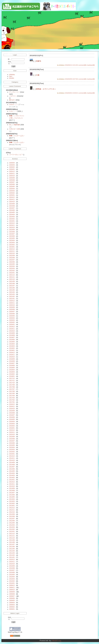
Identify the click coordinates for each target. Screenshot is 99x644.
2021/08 (12, 284)
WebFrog (57, 641)
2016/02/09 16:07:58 (71, 79)
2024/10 (12, 202)
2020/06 (12, 314)
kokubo (12, 78)
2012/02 (12, 529)
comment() (82, 65)
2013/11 (12, 484)
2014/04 (12, 473)
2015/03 (12, 450)
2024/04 (12, 215)
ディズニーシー (15, 92)
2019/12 (12, 327)
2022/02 (12, 271)
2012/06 (12, 521)
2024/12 (12, 197)
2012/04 (12, 525)
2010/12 (12, 560)
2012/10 (12, 512)
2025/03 (12, 191)
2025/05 (12, 187)
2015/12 (12, 430)
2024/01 (12, 221)
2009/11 (12, 588)
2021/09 (12, 281)
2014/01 (12, 480)
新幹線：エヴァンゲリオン (46, 89)
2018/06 (12, 365)
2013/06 (12, 495)
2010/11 (12, 562)
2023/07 (12, 234)
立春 (38, 75)
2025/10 (12, 176)
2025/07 (12, 182)
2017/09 (12, 385)
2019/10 (12, 331)
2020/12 (12, 301)
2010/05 (12, 575)
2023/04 (12, 240)
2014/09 (12, 463)
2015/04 (12, 447)
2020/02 (12, 322)
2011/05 (12, 549)
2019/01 (12, 350)
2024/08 (12, 206)
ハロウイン (13, 96)
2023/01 (12, 247)
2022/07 (12, 260)
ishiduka (12, 75)
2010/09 (12, 566)
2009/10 (12, 590)
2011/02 (12, 555)
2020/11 (12, 303)
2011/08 (12, 542)
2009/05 (12, 601)
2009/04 (12, 603)
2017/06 (12, 391)
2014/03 (12, 475)
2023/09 (12, 230)
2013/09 (12, 488)
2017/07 (12, 389)
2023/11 (12, 225)
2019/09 (12, 333)
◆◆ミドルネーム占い (17, 136)
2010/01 (12, 583)
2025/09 (12, 178)
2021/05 (12, 290)
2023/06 (12, 236)
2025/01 (12, 195)
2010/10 (12, 564)
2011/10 (12, 538)
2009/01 (12, 609)
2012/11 (12, 510)
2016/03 (12, 424)
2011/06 (12, 547)
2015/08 (12, 439)
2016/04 (12, 422)
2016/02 (12, 426)
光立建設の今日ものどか (17, 53)
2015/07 (12, 441)
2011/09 (12, 540)
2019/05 (12, 342)
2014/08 (12, 465)
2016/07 (12, 415)
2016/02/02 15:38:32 (71, 93)
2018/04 (12, 370)
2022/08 (12, 258)
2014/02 (12, 478)
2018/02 (12, 374)
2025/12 (12, 171)
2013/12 (12, 482)
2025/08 (12, 180)
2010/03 (12, 579)
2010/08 (12, 568)
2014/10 (12, 460)
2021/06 (12, 288)
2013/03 (12, 501)
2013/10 (12, 486)
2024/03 (12, 217)
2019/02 (12, 348)
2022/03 (12, 268)
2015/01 (12, 454)
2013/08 (12, 491)
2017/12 (12, 378)
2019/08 (12, 335)
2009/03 (12, 605)
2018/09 (12, 359)
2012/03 (12, 527)
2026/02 (12, 167)
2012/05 (12, 523)
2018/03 (12, 372)
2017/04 (12, 396)
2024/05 (12, 212)
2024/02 (12, 219)
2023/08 (12, 232)
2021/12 (12, 275)
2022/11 (12, 251)
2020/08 (12, 309)
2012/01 (12, 532)
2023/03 (12, 243)
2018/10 (12, 357)
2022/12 (12, 249)
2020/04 (12, 318)
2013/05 (12, 497)
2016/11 (12, 406)
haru (11, 76)
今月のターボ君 (15, 129)
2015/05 (12, 445)
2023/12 (12, 223)
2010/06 (12, 572)
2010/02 (12, 581)
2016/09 (12, 411)
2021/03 (12, 294)
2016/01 (12, 428)
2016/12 (12, 404)
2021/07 (12, 286)
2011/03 (12, 553)
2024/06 (12, 210)
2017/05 (12, 394)
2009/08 (12, 594)
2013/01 (12, 506)
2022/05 (12, 264)
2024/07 (12, 208)
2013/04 (12, 499)
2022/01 (12, 273)
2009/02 (12, 607)
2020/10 (12, 305)
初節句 (39, 61)
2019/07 (12, 337)
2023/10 (12, 228)
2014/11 (12, 458)
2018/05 (12, 368)
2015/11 (12, 432)
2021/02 (12, 297)
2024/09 (12, 204)
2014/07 (12, 467)
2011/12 (12, 534)
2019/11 (12, 329)
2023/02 (12, 245)
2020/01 (12, 325)
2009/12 (12, 585)
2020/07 (12, 312)
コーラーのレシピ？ (16, 155)
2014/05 (12, 471)
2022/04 (12, 266)
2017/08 (12, 387)
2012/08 (12, 516)
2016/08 (12, 413)
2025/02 (12, 193)
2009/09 (12, 592)
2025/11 (12, 174)
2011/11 (12, 536)
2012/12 (12, 508)
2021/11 (12, 277)
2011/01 (12, 557)
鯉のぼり (12, 100)
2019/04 (12, 344)
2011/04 (12, 551)
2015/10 (12, 434)
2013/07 (12, 493)
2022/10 (12, 253)
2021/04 (12, 292)
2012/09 (12, 514)
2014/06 (12, 469)
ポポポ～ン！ (14, 105)
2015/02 (12, 452)
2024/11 (12, 199)
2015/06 (12, 443)
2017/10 (12, 383)
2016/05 (12, 419)
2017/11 (12, 381)
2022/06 (12, 262)
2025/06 (12, 184)
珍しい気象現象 (15, 125)
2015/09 (12, 437)
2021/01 (12, 299)
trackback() (91, 65)
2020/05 (12, 316)
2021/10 (12, 279)
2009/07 (12, 596)
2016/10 (12, 409)
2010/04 (12, 577)
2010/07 (12, 570)
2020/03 (12, 320)
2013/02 (12, 503)
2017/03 (12, 398)
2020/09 (12, 307)
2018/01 (12, 376)
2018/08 (12, 361)
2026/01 (12, 169)
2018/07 (12, 363)
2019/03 (12, 346)
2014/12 (12, 456)
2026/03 (12, 165)
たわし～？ (13, 111)
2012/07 (12, 519)
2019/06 (12, 340)
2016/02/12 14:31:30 (71, 65)
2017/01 (12, 402)
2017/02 (12, 400)
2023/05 (12, 238)
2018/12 (12, 353)
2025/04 (12, 189)
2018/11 (12, 355)
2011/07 (12, 544)
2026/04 (12, 163)
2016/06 (12, 417)
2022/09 (12, 256)
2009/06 (12, 598)
